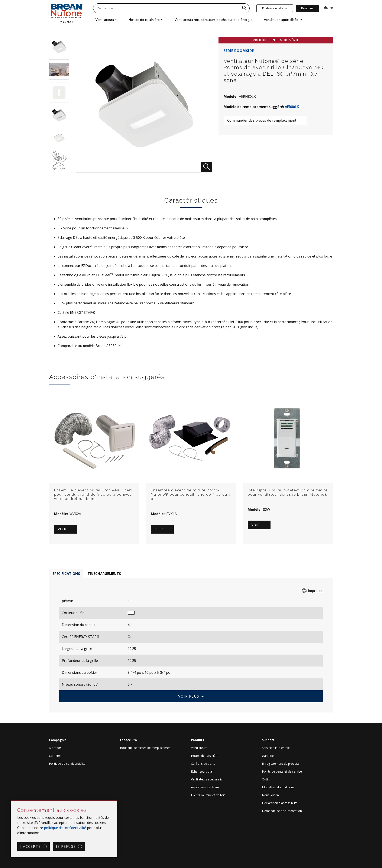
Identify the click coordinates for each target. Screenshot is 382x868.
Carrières (55, 756)
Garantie (268, 756)
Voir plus (189, 696)
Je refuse (66, 846)
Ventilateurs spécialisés (207, 779)
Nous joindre (271, 795)
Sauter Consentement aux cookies (11, 801)
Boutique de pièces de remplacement (146, 748)
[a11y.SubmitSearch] (244, 8)
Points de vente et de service (282, 771)
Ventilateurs (199, 748)
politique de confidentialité (65, 828)
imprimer (315, 591)
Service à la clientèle (276, 748)
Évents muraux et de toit (208, 795)
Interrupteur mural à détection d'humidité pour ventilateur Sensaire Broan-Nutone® (288, 492)
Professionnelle (275, 8)
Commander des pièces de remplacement (262, 120)
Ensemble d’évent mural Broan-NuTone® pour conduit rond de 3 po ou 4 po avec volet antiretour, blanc (93, 494)
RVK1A (171, 514)
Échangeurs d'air (202, 771)
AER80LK (292, 107)
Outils (266, 779)
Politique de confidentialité (67, 764)
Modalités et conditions (278, 787)
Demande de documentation (282, 811)
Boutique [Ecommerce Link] (307, 8)
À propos (55, 748)
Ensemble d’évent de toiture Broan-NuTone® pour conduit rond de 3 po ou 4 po (191, 494)
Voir (62, 529)
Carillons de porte (203, 764)
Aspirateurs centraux (205, 787)
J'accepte (30, 846)
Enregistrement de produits (281, 764)
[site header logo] (67, 13)
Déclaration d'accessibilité (280, 803)
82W (267, 510)
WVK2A (75, 514)
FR (328, 8)
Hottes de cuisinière (205, 756)
